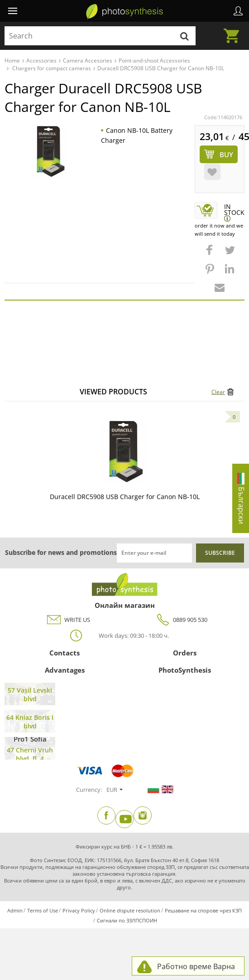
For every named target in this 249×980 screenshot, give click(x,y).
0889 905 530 (181, 620)
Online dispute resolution (130, 910)
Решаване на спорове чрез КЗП (203, 910)
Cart (234, 30)
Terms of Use (43, 910)
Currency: (89, 790)
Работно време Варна (196, 966)
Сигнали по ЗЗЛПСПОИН (127, 920)
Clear (218, 392)
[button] (211, 254)
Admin (15, 910)
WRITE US (68, 620)
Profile (238, 11)
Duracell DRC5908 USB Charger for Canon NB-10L (125, 497)
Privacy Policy (79, 910)
